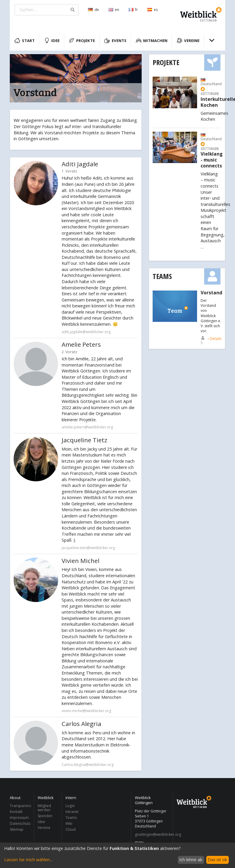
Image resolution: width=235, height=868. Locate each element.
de (93, 10)
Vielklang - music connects (212, 160)
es (152, 10)
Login (70, 806)
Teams (162, 276)
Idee (52, 41)
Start (24, 41)
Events (115, 41)
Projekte (82, 41)
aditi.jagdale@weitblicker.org (86, 332)
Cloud (71, 829)
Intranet (72, 812)
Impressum (19, 818)
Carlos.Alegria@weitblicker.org (88, 765)
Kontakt (16, 812)
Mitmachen (152, 41)
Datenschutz (20, 823)
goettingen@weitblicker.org (152, 835)
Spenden (45, 816)
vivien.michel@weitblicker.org (86, 711)
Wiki (69, 823)
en (114, 10)
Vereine (188, 41)
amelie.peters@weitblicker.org (87, 427)
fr (133, 10)
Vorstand (211, 293)
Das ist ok (217, 860)
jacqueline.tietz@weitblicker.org (88, 548)
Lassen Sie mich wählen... (28, 860)
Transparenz (20, 806)
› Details (215, 339)
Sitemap (17, 829)
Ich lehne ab (191, 860)
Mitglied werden (44, 808)
